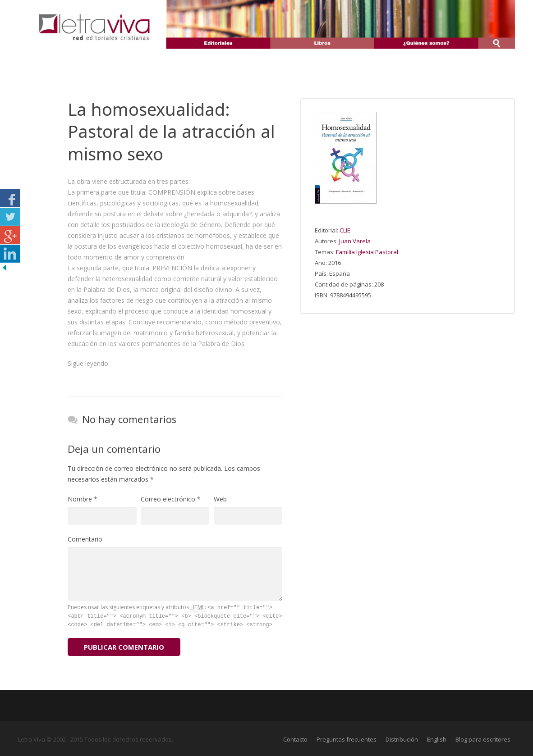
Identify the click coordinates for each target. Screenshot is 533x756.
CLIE (345, 230)
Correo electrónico (171, 499)
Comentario (85, 539)
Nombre (83, 499)
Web (220, 499)
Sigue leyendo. (89, 363)
